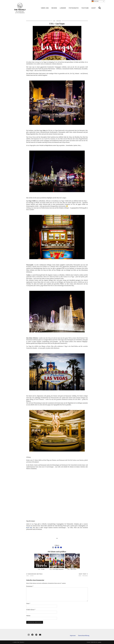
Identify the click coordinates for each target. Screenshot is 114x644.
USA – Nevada (41, 569)
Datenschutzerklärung (84, 635)
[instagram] (29, 635)
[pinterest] (36, 635)
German (95, 1)
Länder (63, 8)
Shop (94, 8)
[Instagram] (53, 547)
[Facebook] (58, 547)
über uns (45, 8)
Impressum (74, 635)
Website (28, 616)
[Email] (61, 547)
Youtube (85, 8)
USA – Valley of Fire (72, 569)
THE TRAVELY (21, 642)
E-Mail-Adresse (31, 610)
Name (28, 603)
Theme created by (94, 642)
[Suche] (100, 8)
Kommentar (30, 586)
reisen (54, 8)
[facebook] (32, 635)
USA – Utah (34, 575)
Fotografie (74, 8)
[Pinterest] (56, 547)
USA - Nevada (57, 21)
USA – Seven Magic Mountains (57, 569)
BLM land (29, 528)
